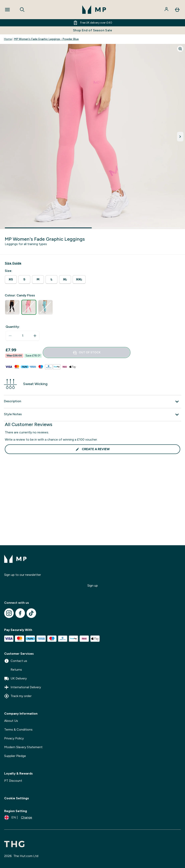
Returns (13, 670)
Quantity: (13, 327)
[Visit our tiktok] (31, 613)
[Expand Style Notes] (92, 415)
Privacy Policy (14, 738)
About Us (11, 721)
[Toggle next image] (180, 137)
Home (8, 39)
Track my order (18, 696)
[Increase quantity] (35, 336)
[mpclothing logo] (94, 10)
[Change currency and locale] (18, 817)
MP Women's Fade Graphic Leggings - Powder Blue (46, 39)
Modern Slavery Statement (23, 747)
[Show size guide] (13, 263)
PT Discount (13, 781)
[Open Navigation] (7, 10)
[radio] (11, 280)
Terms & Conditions (18, 729)
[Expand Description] (92, 402)
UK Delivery (15, 678)
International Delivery (23, 687)
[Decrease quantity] (10, 336)
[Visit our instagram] (9, 613)
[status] (23, 336)
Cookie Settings (17, 798)
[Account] (167, 10)
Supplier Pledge (15, 756)
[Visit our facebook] (20, 613)
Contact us (16, 661)
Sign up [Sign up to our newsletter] (93, 585)
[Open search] (22, 10)
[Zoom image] (180, 49)
